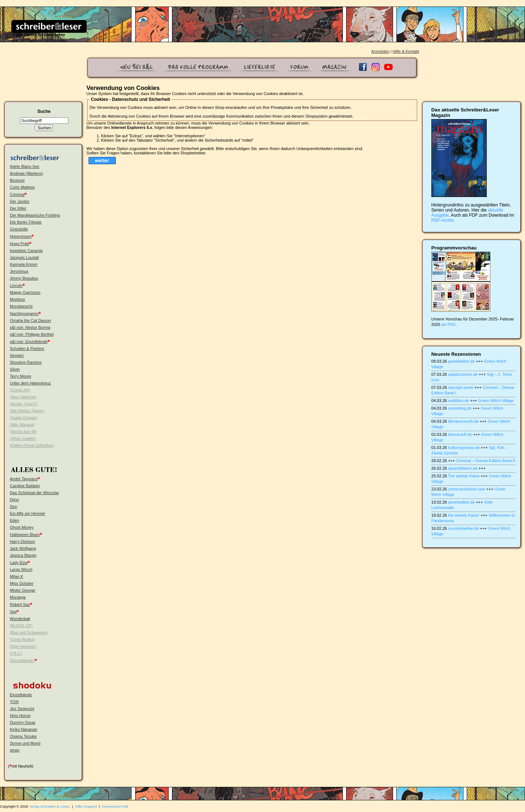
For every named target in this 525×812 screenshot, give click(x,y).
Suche (44, 111)
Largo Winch (21, 569)
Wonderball (20, 619)
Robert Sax (20, 604)
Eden (15, 520)
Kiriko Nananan (23, 729)
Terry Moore (21, 376)
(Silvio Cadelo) (23, 438)
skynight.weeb (461, 387)
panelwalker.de (461, 361)
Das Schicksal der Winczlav (34, 493)
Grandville (19, 229)
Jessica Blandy (23, 555)
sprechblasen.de (463, 468)
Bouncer (17, 180)
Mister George (23, 590)
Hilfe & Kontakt (406, 51)
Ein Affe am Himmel (27, 513)
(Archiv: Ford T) (24, 404)
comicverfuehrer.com (467, 489)
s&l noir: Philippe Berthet (32, 334)
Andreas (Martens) (26, 173)
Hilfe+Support (86, 806)
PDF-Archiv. (443, 220)
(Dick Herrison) (23, 646)
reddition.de (459, 401)
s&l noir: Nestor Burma (30, 327)
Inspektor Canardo (26, 251)
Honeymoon (21, 236)
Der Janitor (20, 201)
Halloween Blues (25, 535)
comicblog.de (460, 408)
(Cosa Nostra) (22, 639)
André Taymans (24, 479)
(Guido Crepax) (23, 418)
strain (15, 750)
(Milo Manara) (22, 425)
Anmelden (380, 51)
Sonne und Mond (25, 743)
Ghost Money (22, 527)
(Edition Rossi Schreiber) (32, 445)
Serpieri (17, 355)
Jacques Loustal (24, 257)
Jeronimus (19, 271)
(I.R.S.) (16, 653)
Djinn (14, 500)
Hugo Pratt (19, 244)
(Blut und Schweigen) (29, 632)
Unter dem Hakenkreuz (30, 383)
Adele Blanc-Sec (25, 166)
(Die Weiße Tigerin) (27, 411)
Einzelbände (21, 695)
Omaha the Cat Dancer (30, 320)
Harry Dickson (22, 541)
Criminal (17, 194)
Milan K (17, 576)
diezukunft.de (460, 434)
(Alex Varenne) (23, 397)
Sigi (13, 612)
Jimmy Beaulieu (24, 278)
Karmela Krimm (24, 264)
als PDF (448, 324)
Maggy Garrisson (25, 292)
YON (14, 702)
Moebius (17, 299)
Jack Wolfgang (23, 548)
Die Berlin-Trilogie (26, 222)
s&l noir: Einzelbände (29, 342)
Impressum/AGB (115, 806)
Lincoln (16, 285)
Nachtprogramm (24, 314)
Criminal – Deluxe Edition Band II (485, 461)
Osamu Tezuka (23, 736)
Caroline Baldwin (25, 486)
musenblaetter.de (463, 528)
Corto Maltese (22, 187)
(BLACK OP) (21, 626)
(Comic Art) (20, 390)
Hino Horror (20, 716)
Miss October (22, 583)
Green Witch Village (496, 401)
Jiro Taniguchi (22, 709)
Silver (15, 369)
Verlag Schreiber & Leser (49, 806)
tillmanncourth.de (463, 421)
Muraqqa (18, 597)
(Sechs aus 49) (23, 431)
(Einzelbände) (22, 661)
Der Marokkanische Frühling (35, 215)
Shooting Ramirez (26, 362)
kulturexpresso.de (464, 448)
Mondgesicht (21, 306)
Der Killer (18, 208)
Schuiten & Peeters (27, 348)
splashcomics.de (463, 374)
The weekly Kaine (464, 476)
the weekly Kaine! (464, 515)
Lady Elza (19, 563)
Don (13, 506)
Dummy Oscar (23, 722)
